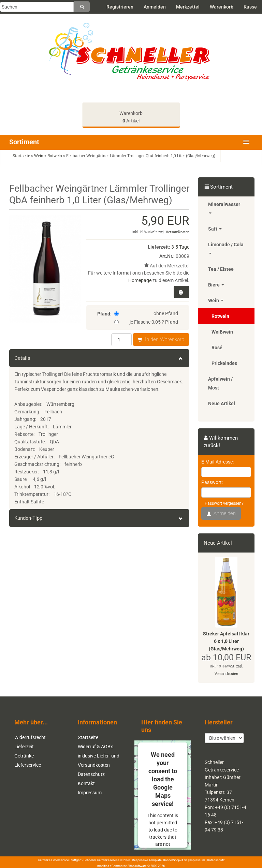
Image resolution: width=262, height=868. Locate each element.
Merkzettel (188, 7)
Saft (215, 229)
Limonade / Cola (226, 248)
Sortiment (24, 142)
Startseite (88, 737)
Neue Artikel (222, 403)
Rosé (217, 348)
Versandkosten (178, 232)
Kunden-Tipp (99, 518)
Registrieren (120, 7)
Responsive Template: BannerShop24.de (160, 860)
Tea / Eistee (221, 269)
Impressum (90, 793)
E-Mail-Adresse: (217, 462)
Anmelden (155, 7)
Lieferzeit (24, 747)
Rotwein (220, 316)
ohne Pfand (146, 313)
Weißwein (222, 332)
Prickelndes (224, 363)
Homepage (140, 280)
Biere (216, 285)
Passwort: (212, 482)
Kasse (250, 7)
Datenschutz (91, 774)
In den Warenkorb (161, 340)
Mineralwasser (224, 208)
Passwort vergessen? (224, 503)
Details (99, 358)
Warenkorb (222, 7)
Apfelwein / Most (220, 383)
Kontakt (86, 783)
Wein (216, 300)
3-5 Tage (180, 247)
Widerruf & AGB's (96, 747)
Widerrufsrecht (30, 737)
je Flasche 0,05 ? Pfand (146, 322)
